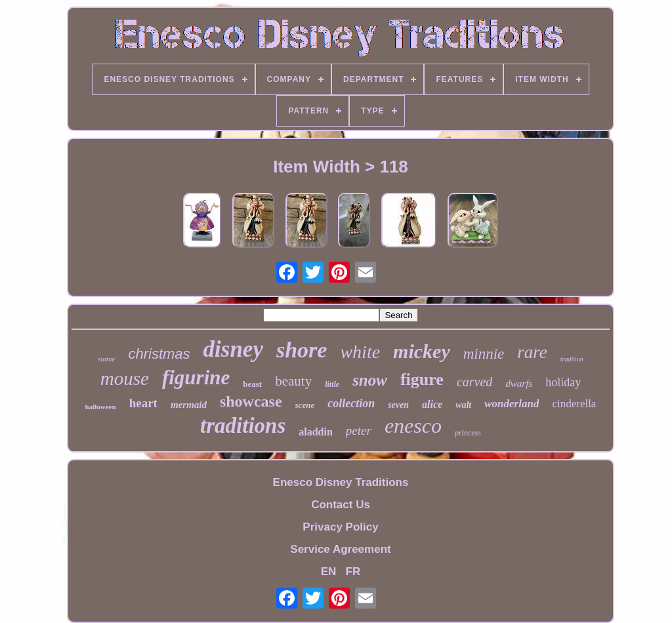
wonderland (512, 404)
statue (106, 359)
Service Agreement (340, 549)
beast (252, 384)
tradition (572, 359)
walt (463, 405)
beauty (293, 381)
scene (305, 405)
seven (398, 405)
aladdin (316, 432)
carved (474, 382)
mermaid (189, 405)
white (360, 352)
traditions (243, 426)
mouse (125, 378)
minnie (484, 354)
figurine (196, 377)
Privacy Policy (340, 527)
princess (468, 433)
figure (422, 379)
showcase (251, 401)
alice (432, 404)
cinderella (574, 404)
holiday (563, 382)
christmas (159, 354)
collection (351, 403)
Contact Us (341, 505)
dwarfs (519, 384)
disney (233, 349)
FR (353, 572)
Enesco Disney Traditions (341, 482)
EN (329, 572)
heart (143, 403)
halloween (101, 407)
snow (370, 380)
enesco (413, 426)
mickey (422, 351)
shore (302, 350)
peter (359, 431)
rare (532, 352)
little (332, 384)
